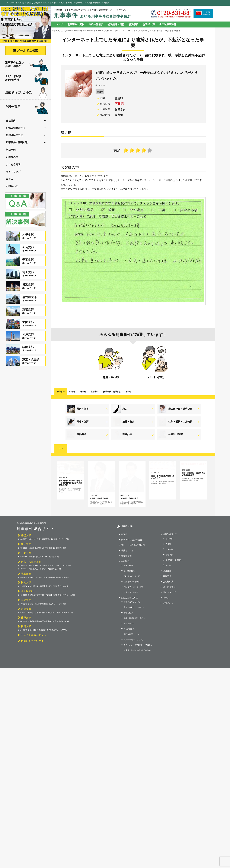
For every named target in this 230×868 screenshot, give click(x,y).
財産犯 (83, 392)
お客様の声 (12, 157)
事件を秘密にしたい (132, 669)
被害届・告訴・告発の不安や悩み (137, 685)
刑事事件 (92, 15)
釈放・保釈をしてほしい (134, 642)
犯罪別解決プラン (171, 569)
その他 (128, 392)
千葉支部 (26, 587)
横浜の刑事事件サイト (34, 675)
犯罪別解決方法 (14, 135)
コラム (10, 179)
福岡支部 (26, 661)
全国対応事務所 (168, 24)
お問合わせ (12, 186)
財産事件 (169, 584)
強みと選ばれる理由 (132, 616)
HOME (124, 569)
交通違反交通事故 (112, 392)
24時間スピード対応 (132, 611)
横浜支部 (26, 617)
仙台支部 (26, 579)
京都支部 (26, 635)
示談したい (128, 647)
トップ (59, 24)
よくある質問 (13, 164)
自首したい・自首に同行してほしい (138, 679)
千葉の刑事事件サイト (34, 670)
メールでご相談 (28, 50)
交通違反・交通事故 (174, 595)
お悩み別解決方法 (16, 128)
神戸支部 (26, 652)
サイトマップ (13, 172)
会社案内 (11, 121)
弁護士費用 (27, 107)
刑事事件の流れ (76, 24)
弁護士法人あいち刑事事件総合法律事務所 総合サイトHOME (76, 31)
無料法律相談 (96, 24)
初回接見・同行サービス (134, 622)
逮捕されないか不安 (26, 93)
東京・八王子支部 (31, 596)
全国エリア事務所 (131, 627)
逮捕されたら (127, 585)
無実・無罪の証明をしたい (135, 653)
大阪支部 (26, 643)
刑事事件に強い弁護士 (132, 574)
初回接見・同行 (116, 24)
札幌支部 (26, 570)
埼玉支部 (26, 608)
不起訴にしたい (130, 663)
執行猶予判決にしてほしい (135, 674)
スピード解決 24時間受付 (133, 580)
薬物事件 (95, 392)
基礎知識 (167, 605)
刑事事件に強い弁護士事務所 (27, 65)
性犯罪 (72, 392)
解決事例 (11, 150)
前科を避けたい (130, 658)
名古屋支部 (27, 626)
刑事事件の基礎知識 (17, 142)
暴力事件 (61, 392)
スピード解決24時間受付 (27, 79)
